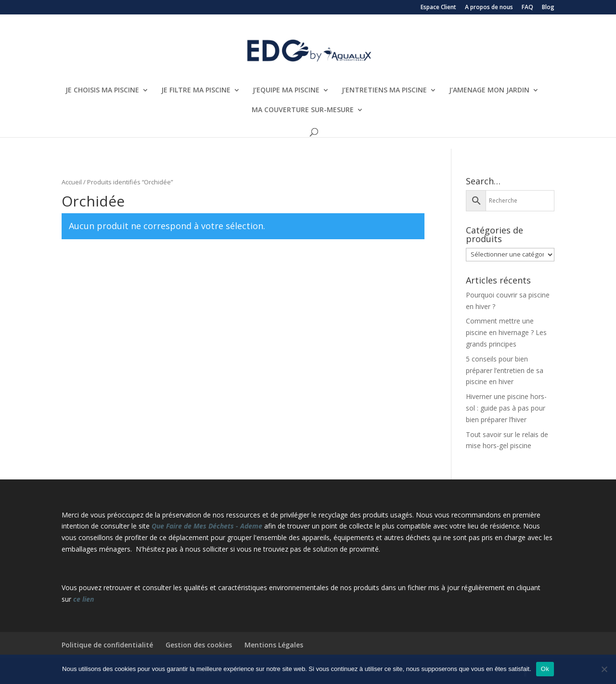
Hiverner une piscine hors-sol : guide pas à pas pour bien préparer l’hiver (506, 408)
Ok (545, 669)
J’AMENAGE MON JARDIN (489, 90)
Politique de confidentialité (107, 645)
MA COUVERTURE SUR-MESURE (303, 110)
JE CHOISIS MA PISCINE (102, 90)
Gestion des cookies (199, 645)
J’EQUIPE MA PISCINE (286, 90)
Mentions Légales (274, 645)
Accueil (72, 182)
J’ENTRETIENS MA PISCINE (384, 90)
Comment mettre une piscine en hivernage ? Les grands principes (506, 332)
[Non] (604, 669)
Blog (548, 8)
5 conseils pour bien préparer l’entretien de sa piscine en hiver (505, 370)
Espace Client (438, 8)
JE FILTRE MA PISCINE (196, 90)
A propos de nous (489, 8)
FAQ (527, 8)
